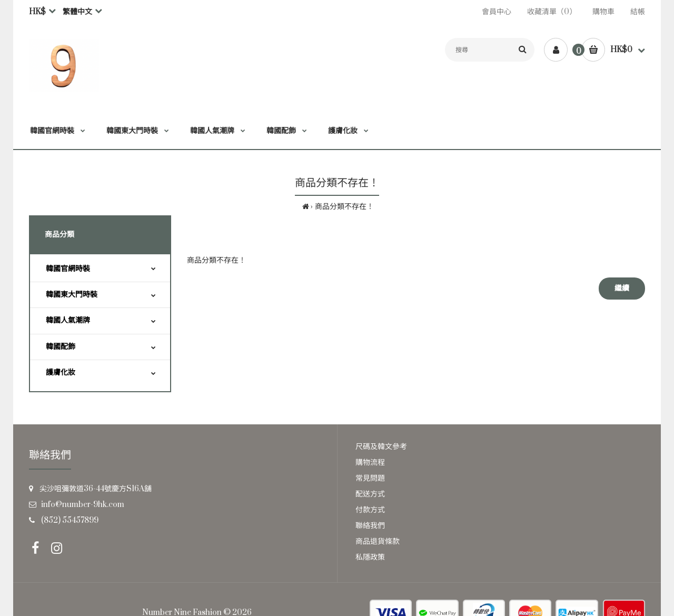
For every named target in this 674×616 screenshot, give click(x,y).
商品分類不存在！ (344, 207)
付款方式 (370, 510)
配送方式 (370, 494)
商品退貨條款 (378, 542)
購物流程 (370, 463)
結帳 (638, 12)
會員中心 (497, 12)
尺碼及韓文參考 (381, 447)
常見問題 (370, 478)
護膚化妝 (61, 372)
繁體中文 (77, 12)
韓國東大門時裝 (72, 295)
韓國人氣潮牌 (68, 320)
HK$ (37, 12)
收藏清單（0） (552, 12)
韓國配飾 (61, 347)
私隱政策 (370, 557)
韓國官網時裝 (68, 269)
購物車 (603, 12)
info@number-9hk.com (83, 505)
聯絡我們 (370, 526)
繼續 (622, 288)
